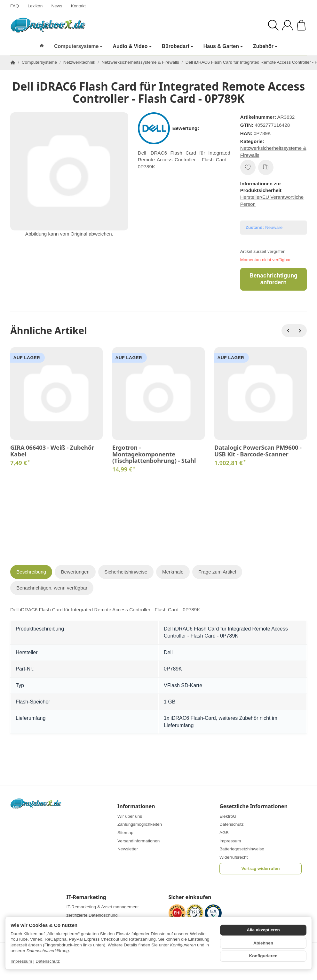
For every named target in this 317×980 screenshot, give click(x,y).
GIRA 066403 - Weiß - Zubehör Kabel (52, 451)
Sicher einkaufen (190, 897)
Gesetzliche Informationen (254, 806)
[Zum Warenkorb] (301, 25)
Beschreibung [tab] (31, 572)
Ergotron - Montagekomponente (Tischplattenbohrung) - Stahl (154, 454)
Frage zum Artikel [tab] (217, 572)
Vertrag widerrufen (260, 868)
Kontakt (78, 6)
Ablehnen (263, 943)
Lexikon (35, 6)
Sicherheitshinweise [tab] (126, 572)
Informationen (136, 806)
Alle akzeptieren (263, 930)
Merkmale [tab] (173, 572)
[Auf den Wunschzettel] (248, 167)
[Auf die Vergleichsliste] (266, 167)
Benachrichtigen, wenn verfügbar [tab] (52, 588)
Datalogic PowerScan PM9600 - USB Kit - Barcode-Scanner (258, 451)
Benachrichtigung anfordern (273, 279)
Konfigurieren (263, 956)
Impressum (21, 961)
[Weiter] (300, 331)
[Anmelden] (287, 25)
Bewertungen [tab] (75, 572)
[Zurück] (288, 331)
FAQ (15, 6)
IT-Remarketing (86, 897)
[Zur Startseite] (77, 25)
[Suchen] (273, 25)
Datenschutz (48, 961)
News (57, 6)
